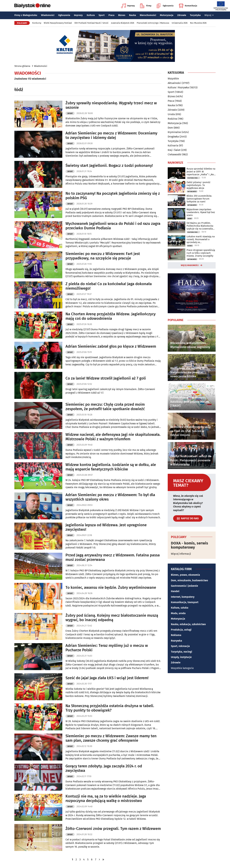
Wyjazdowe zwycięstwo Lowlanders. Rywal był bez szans (201, 212)
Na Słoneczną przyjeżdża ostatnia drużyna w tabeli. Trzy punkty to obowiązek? (110, 708)
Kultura (91, 15)
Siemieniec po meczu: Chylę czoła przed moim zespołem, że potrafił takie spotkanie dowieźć (105, 407)
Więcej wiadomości (190, 265)
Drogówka (173, 137)
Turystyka (195, 15)
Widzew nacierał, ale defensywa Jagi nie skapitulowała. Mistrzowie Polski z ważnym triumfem (113, 437)
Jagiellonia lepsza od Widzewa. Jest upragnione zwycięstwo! (106, 527)
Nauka (132, 15)
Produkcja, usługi (181, 630)
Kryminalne (174, 132)
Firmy (146, 6)
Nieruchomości (148, 15)
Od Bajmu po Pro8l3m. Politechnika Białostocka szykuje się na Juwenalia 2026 (200, 226)
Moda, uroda (178, 613)
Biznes (122, 15)
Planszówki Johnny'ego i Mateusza (153, 23)
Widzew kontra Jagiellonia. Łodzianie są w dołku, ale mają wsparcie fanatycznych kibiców (111, 467)
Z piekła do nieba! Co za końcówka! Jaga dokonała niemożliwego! (109, 286)
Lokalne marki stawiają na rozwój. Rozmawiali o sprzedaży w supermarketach (201, 239)
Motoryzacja (167, 15)
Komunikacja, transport (185, 602)
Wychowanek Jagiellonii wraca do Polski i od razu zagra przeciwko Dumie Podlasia (113, 226)
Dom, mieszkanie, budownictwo (189, 580)
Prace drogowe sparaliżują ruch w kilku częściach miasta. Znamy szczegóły (201, 253)
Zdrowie (182, 15)
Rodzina (172, 119)
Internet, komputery (183, 597)
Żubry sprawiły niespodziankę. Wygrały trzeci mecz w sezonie (111, 105)
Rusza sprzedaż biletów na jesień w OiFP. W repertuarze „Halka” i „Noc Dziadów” (201, 172)
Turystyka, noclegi (182, 652)
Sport (102, 15)
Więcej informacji (181, 554)
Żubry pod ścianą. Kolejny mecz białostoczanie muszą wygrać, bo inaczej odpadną (112, 618)
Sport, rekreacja (180, 646)
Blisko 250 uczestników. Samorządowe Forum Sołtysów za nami (199, 199)
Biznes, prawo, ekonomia (185, 575)
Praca (111, 15)
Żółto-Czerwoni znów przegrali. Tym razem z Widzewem (113, 829)
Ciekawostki (175, 154)
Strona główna (22, 66)
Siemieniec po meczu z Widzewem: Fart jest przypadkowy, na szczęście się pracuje (103, 256)
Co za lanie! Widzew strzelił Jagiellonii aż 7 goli (106, 378)
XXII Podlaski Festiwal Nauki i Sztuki (91, 23)
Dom (170, 128)
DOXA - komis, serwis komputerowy (190, 545)
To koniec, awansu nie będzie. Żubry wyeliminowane (111, 587)
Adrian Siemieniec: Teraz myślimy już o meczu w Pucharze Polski (107, 648)
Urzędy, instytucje (181, 657)
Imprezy (128, 6)
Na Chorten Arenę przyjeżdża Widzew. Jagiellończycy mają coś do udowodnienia (111, 316)
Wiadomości (48, 15)
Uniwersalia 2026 (180, 23)
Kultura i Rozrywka (178, 87)
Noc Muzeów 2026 (198, 23)
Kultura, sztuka (180, 608)
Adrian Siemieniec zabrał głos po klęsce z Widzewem (111, 346)
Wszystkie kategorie (182, 668)
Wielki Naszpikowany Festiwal (58, 23)
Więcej (209, 15)
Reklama (176, 635)
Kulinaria (173, 146)
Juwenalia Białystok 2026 (123, 23)
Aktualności (174, 83)
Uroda (171, 114)
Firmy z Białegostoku (26, 15)
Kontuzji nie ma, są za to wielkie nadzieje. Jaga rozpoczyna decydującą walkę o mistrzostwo (106, 799)
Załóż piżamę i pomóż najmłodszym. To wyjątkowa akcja (198, 185)
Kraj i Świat (174, 150)
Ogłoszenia (165, 6)
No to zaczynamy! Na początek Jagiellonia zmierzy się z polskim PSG (113, 196)
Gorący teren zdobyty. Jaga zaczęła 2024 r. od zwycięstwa (104, 768)
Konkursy (37, 23)
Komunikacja (188, 6)
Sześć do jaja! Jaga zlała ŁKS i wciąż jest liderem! (107, 678)
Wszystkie (173, 79)
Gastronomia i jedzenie (184, 586)
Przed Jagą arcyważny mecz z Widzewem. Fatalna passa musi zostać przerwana (113, 557)
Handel (175, 591)
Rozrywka (176, 641)
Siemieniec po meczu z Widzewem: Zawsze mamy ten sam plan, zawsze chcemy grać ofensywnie (111, 738)
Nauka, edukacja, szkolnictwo (188, 624)
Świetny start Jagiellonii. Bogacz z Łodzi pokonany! (109, 166)
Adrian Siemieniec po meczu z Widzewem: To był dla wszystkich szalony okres (110, 497)
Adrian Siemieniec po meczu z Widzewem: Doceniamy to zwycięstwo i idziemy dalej (111, 135)
